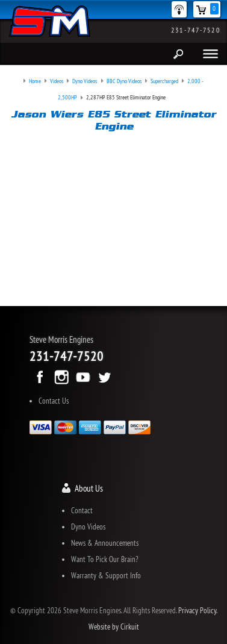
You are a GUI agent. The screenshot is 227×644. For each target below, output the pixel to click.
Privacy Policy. (197, 610)
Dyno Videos (88, 527)
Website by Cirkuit (114, 627)
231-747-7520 (196, 30)
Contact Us (54, 401)
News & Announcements (105, 543)
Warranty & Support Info (106, 575)
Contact (82, 510)
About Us (89, 488)
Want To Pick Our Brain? (105, 559)
